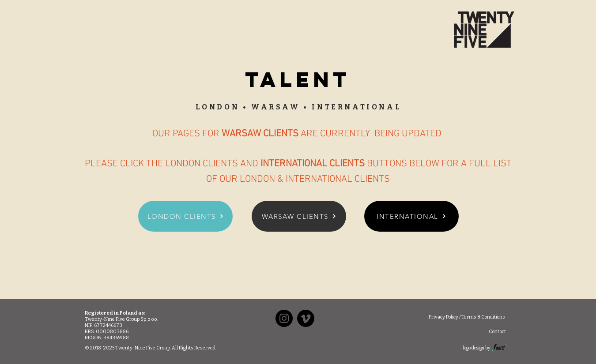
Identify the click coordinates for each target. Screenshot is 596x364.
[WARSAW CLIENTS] (299, 216)
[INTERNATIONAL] (411, 216)
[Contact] (497, 332)
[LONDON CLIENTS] (185, 216)
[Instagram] (284, 318)
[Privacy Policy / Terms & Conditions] (467, 317)
